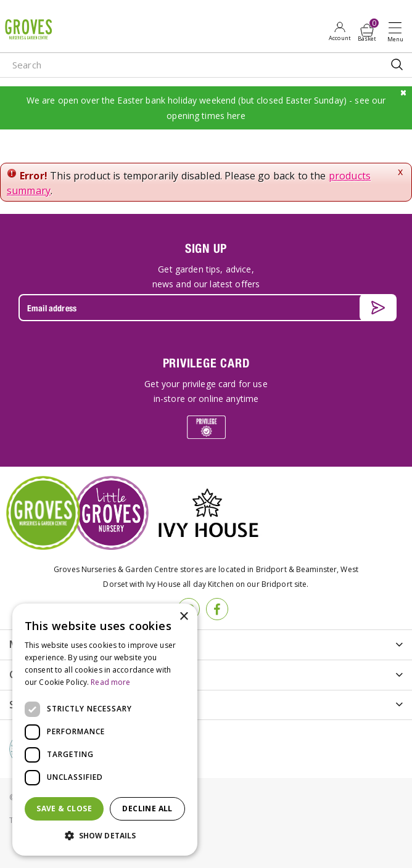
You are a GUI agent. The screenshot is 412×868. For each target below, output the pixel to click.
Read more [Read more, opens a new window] (110, 682)
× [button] (183, 617)
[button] (105, 836)
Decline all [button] (147, 809)
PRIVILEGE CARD (206, 363)
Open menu (398, 31)
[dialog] (105, 730)
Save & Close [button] (64, 809)
